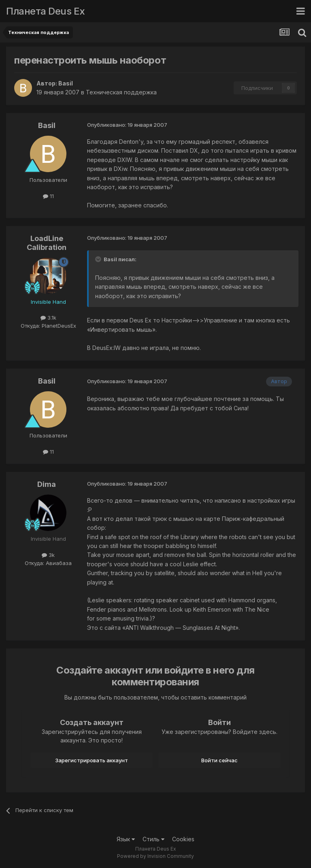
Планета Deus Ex (46, 11)
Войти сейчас (219, 760)
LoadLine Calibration (47, 243)
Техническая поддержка (121, 92)
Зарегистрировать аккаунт (92, 760)
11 (48, 196)
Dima (47, 484)
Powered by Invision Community (155, 856)
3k (48, 555)
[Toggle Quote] (99, 259)
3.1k (48, 318)
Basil (66, 83)
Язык (126, 839)
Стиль (153, 839)
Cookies (183, 839)
